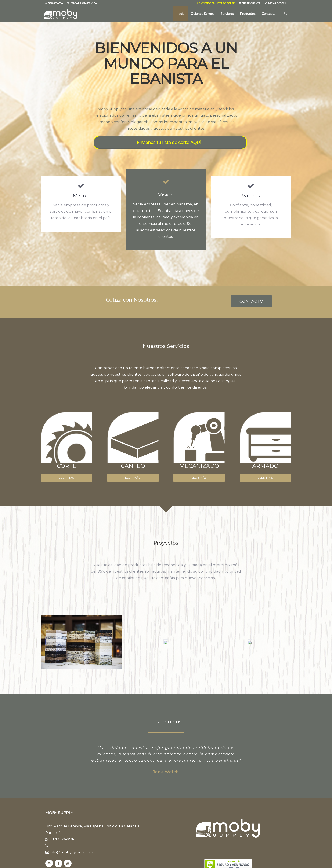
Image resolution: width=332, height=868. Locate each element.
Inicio (181, 14)
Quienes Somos (203, 14)
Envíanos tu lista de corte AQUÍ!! (170, 143)
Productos (248, 14)
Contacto (269, 14)
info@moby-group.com (69, 852)
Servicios (227, 14)
